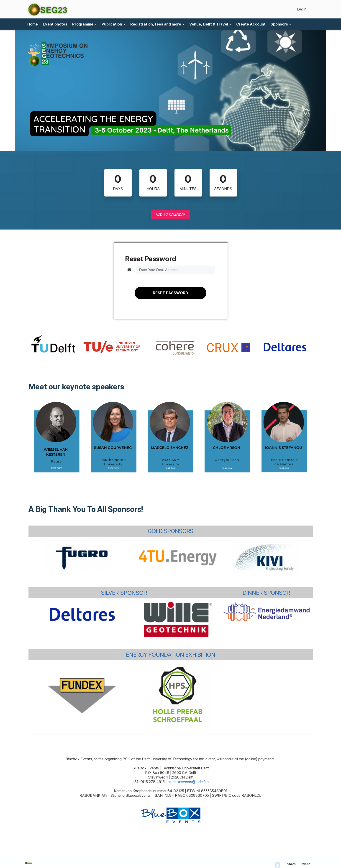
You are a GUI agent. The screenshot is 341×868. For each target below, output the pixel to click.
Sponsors (281, 24)
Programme (84, 24)
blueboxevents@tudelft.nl (188, 782)
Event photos (55, 24)
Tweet (305, 864)
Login (302, 9)
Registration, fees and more (157, 24)
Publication (113, 24)
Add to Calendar (171, 214)
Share (291, 864)
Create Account (251, 24)
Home (33, 24)
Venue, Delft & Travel (210, 24)
